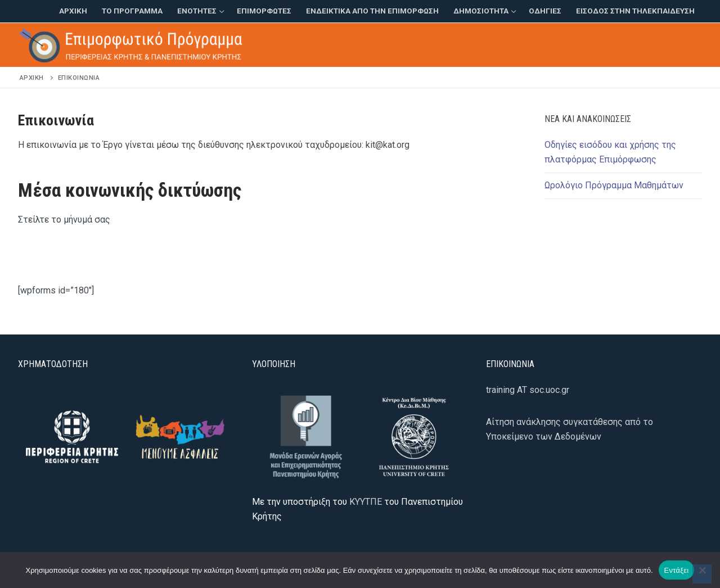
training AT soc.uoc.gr (528, 390)
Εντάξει (677, 570)
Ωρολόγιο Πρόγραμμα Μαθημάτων (614, 185)
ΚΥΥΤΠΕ (366, 502)
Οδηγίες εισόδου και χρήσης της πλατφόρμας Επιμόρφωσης (610, 152)
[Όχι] (702, 574)
